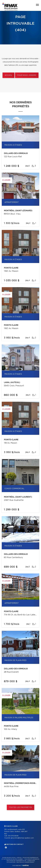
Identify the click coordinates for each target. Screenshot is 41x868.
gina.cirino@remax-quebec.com (22, 838)
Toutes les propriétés (20, 807)
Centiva (25, 865)
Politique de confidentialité (17, 861)
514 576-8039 (13, 836)
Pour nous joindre (27, 75)
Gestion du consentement (25, 862)
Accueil (8, 75)
